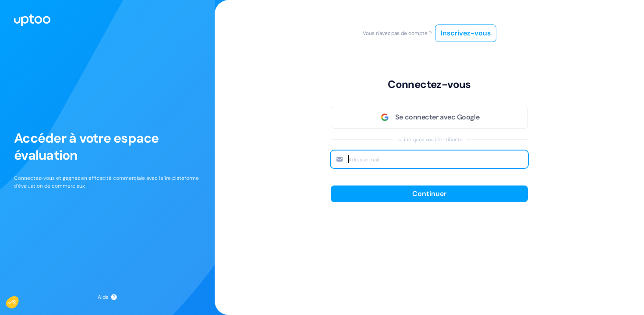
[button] (18, 300)
